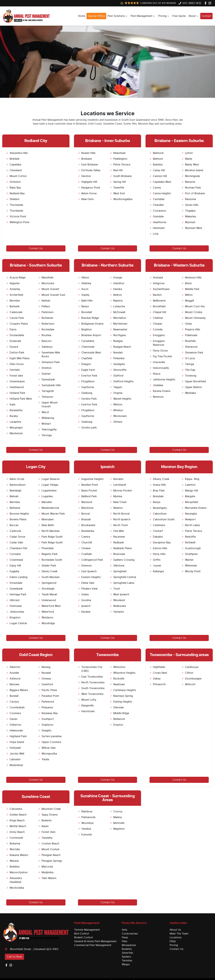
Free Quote (179, 16)
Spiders (126, 957)
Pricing (164, 16)
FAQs (173, 941)
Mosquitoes (129, 945)
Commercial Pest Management (93, 945)
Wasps (126, 964)
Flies (125, 941)
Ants (125, 930)
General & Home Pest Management (95, 941)
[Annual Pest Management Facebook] (206, 3)
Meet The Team (179, 934)
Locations (176, 938)
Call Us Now (14, 957)
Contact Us (36, 248)
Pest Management (143, 16)
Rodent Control (83, 938)
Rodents (127, 949)
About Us (175, 930)
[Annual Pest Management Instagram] (210, 3)
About (194, 16)
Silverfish (127, 953)
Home (82, 16)
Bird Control (82, 934)
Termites (127, 961)
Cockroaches (130, 934)
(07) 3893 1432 (192, 3)
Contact (206, 16)
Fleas (125, 938)
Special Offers (96, 16)
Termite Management (87, 930)
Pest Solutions (118, 16)
